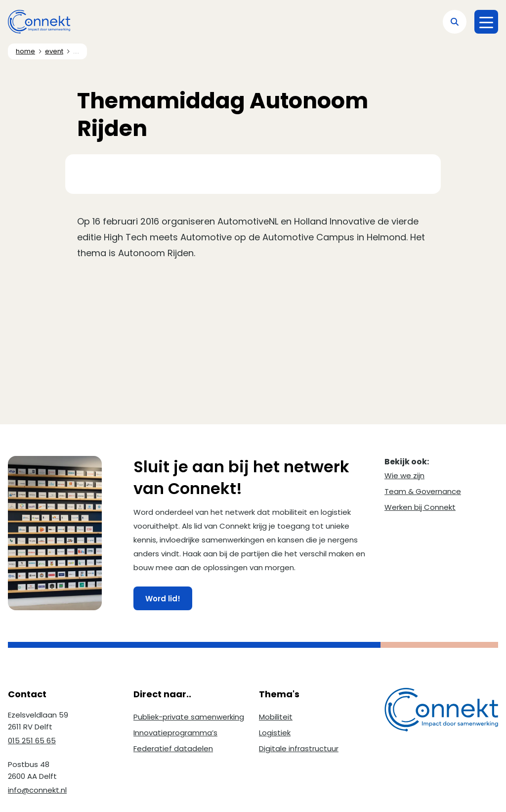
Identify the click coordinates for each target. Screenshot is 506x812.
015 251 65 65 (32, 741)
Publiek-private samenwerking (189, 717)
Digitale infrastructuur (299, 748)
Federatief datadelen (173, 748)
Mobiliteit (276, 717)
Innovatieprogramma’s (175, 733)
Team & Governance (423, 491)
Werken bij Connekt (420, 507)
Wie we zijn (404, 475)
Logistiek (275, 733)
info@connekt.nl (37, 790)
